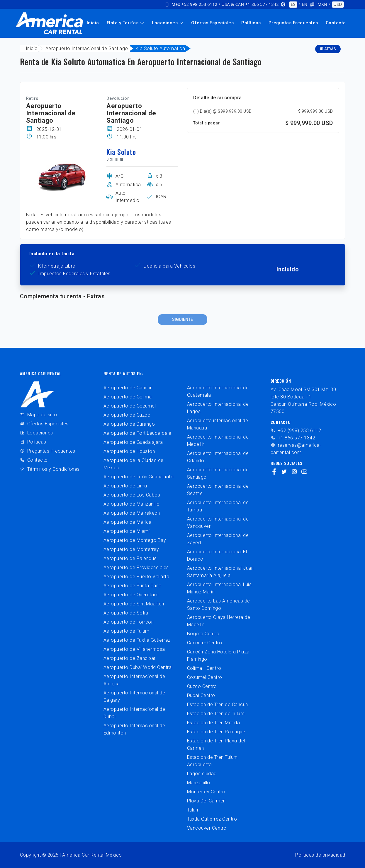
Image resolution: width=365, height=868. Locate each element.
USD (338, 4)
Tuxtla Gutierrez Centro (212, 819)
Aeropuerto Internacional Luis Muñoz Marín (219, 588)
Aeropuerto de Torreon (129, 622)
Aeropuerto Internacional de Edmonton (134, 729)
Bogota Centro (203, 634)
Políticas (251, 23)
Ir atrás (328, 49)
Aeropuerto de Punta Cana (133, 586)
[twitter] (284, 472)
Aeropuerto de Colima (128, 397)
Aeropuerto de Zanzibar (130, 658)
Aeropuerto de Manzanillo (132, 504)
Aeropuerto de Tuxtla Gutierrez (137, 640)
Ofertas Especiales (212, 23)
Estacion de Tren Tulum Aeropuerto (212, 761)
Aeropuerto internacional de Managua (218, 424)
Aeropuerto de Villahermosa (134, 649)
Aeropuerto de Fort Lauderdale (137, 433)
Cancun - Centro (205, 643)
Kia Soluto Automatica (161, 48)
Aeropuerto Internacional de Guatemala (218, 391)
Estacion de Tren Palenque (216, 732)
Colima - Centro (204, 668)
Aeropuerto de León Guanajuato (139, 477)
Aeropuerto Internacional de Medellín (218, 441)
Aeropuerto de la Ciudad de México (134, 464)
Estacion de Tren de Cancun (218, 704)
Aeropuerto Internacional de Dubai (134, 713)
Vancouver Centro (207, 828)
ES (293, 4)
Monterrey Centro (206, 792)
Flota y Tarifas (126, 23)
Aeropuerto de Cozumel (130, 406)
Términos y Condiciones (50, 469)
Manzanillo (199, 783)
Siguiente (182, 320)
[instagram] (294, 472)
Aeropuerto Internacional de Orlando (218, 457)
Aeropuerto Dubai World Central (138, 667)
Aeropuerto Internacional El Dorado (217, 555)
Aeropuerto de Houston (129, 451)
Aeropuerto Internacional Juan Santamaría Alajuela (220, 572)
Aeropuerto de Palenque (130, 558)
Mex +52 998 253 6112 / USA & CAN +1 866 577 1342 (225, 4)
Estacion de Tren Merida (214, 723)
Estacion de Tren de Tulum (216, 714)
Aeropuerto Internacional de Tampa (218, 506)
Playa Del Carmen (206, 801)
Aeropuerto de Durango (129, 424)
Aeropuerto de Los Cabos (132, 495)
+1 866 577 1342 (293, 438)
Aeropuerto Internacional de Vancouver (218, 523)
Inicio (93, 23)
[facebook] (274, 472)
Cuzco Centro (202, 686)
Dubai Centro (201, 695)
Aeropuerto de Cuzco (127, 415)
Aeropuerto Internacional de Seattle (218, 490)
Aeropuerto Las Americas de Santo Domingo (219, 605)
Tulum (193, 810)
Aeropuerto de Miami (127, 531)
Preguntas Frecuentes (293, 23)
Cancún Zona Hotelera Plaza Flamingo (218, 655)
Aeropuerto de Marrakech (132, 513)
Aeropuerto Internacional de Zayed (218, 539)
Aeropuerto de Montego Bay (135, 540)
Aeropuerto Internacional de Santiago (87, 48)
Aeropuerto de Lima (125, 486)
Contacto (336, 23)
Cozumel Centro (205, 677)
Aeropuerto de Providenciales (136, 567)
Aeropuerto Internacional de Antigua (134, 680)
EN (304, 4)
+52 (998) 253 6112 (296, 430)
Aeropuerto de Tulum (127, 631)
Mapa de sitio (39, 415)
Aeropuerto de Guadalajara (133, 442)
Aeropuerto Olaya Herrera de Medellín (219, 621)
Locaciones (168, 23)
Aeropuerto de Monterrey (131, 549)
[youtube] (304, 472)
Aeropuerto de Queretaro (131, 595)
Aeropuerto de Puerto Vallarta (136, 577)
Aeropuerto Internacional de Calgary (134, 696)
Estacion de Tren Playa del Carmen (216, 744)
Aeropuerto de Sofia (126, 613)
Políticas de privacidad (320, 855)
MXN (323, 4)
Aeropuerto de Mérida (128, 522)
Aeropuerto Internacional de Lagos (218, 408)
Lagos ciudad (202, 774)
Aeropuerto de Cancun (128, 388)
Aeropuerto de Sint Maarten (134, 604)
